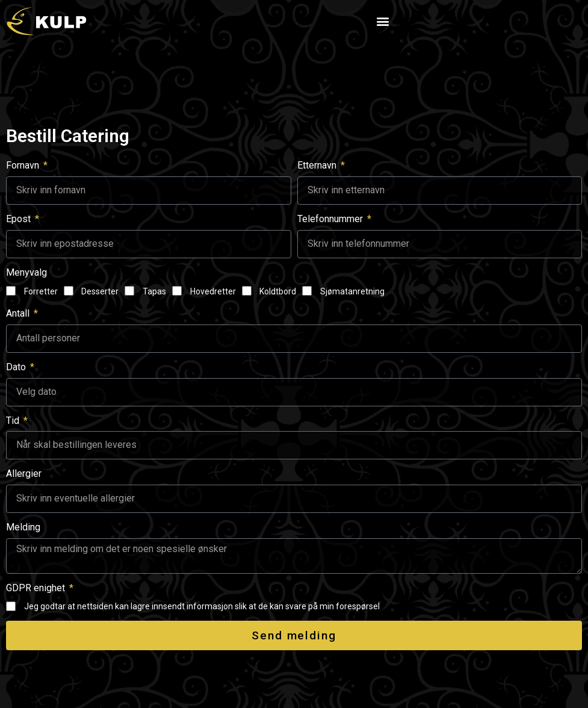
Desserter (100, 291)
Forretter (41, 291)
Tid (14, 421)
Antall (19, 313)
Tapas (154, 291)
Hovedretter (213, 291)
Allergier (24, 474)
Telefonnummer (331, 219)
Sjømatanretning (352, 291)
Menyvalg (26, 272)
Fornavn (24, 165)
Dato (17, 367)
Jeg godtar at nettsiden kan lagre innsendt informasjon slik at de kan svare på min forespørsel (202, 606)
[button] (382, 21)
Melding (23, 527)
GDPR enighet (37, 588)
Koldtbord (278, 291)
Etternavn (318, 165)
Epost (20, 219)
